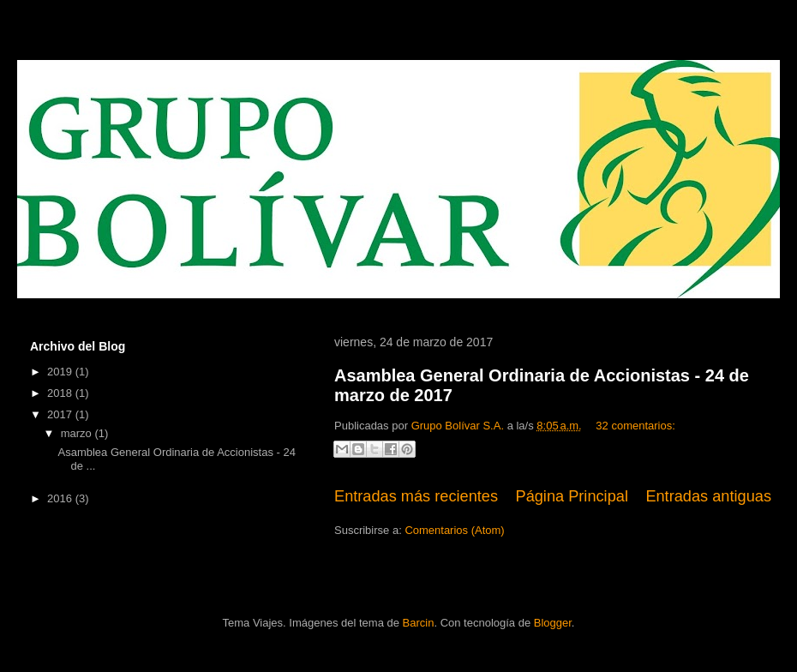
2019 (61, 372)
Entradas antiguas (708, 496)
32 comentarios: (635, 426)
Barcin (419, 623)
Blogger (553, 623)
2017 (61, 414)
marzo (78, 433)
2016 (61, 498)
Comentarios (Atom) (454, 530)
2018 (61, 393)
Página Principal (572, 496)
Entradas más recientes (416, 496)
